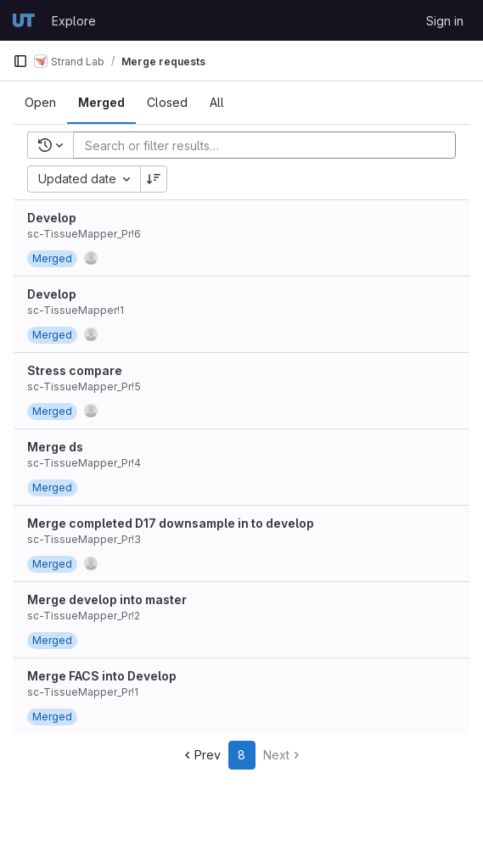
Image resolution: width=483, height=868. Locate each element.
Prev (201, 755)
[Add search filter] (270, 145)
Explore (74, 21)
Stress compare (75, 370)
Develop (52, 218)
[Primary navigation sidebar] (20, 61)
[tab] (40, 103)
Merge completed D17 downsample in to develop (171, 523)
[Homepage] (24, 20)
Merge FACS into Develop (102, 676)
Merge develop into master (107, 599)
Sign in (445, 21)
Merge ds (55, 447)
